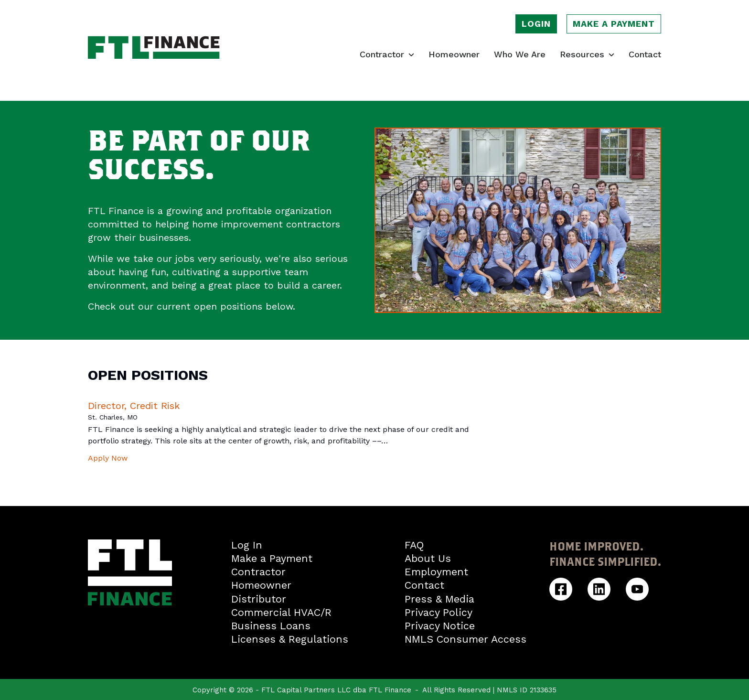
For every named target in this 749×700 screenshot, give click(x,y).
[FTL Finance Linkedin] (599, 589)
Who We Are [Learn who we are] (520, 54)
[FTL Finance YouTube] (637, 589)
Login (536, 24)
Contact (645, 54)
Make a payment (614, 24)
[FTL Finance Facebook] (561, 589)
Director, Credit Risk (134, 406)
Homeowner (454, 54)
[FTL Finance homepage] (154, 48)
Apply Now (108, 458)
